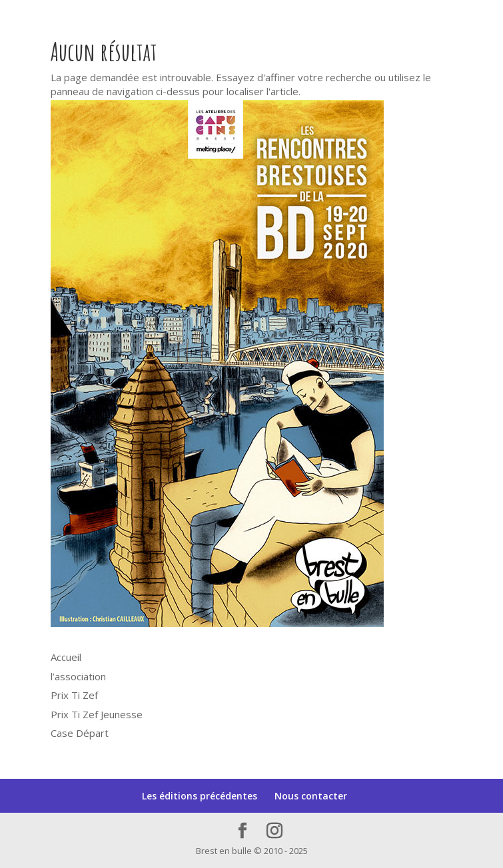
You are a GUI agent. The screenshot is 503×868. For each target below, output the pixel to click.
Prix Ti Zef (74, 695)
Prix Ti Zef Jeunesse (97, 714)
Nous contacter (311, 796)
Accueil (66, 657)
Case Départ (80, 733)
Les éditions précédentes (200, 796)
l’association (78, 676)
